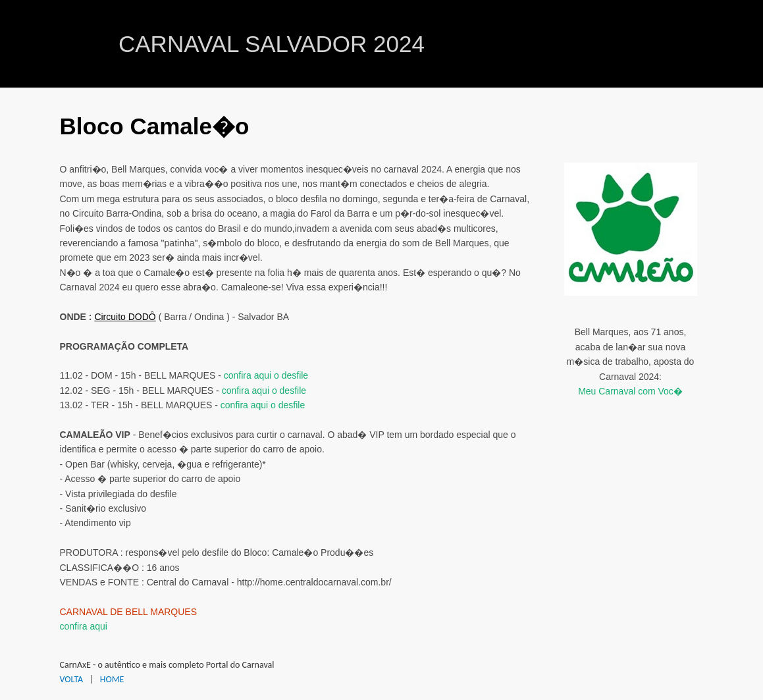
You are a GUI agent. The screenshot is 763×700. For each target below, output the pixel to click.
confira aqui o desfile (266, 375)
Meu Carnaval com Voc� (630, 391)
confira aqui (84, 626)
